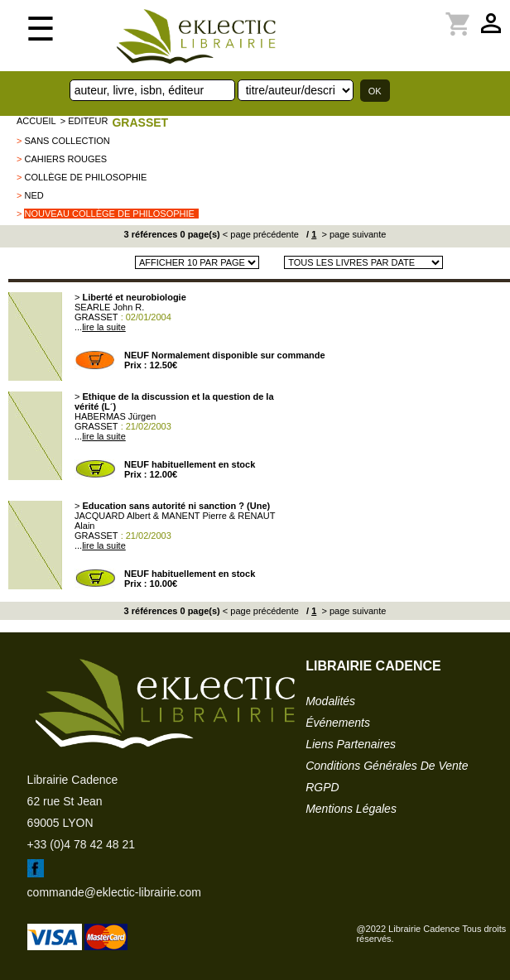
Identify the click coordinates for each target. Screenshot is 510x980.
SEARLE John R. (109, 307)
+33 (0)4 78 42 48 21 (81, 844)
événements (338, 723)
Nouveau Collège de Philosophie (109, 214)
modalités (330, 701)
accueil (36, 121)
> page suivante (352, 234)
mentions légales (351, 809)
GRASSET (140, 122)
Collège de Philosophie (85, 177)
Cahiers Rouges (65, 159)
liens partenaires (351, 744)
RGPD (322, 787)
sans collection (67, 141)
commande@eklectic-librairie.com (114, 892)
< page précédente (261, 234)
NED (34, 195)
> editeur (84, 121)
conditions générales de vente (387, 766)
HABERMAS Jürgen (115, 416)
